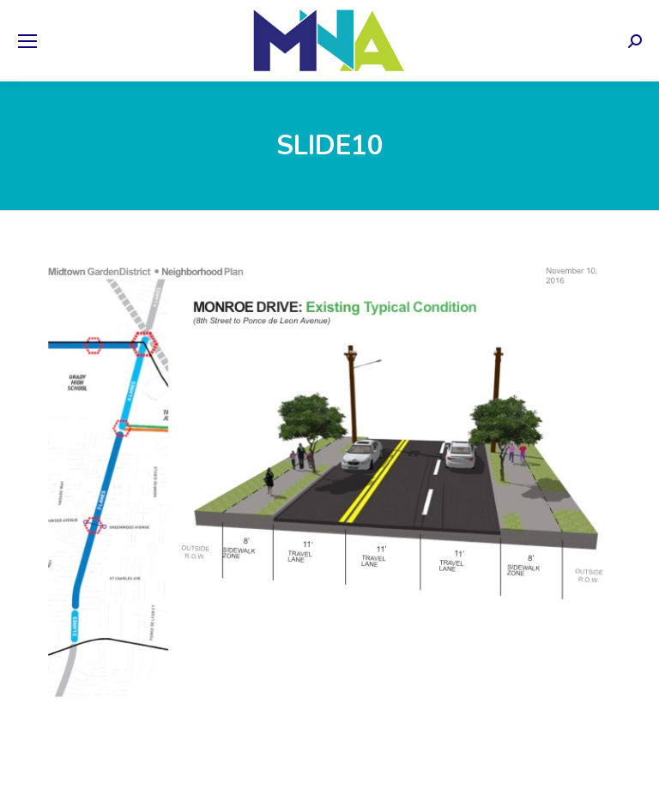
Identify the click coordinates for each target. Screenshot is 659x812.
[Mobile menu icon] (27, 41)
